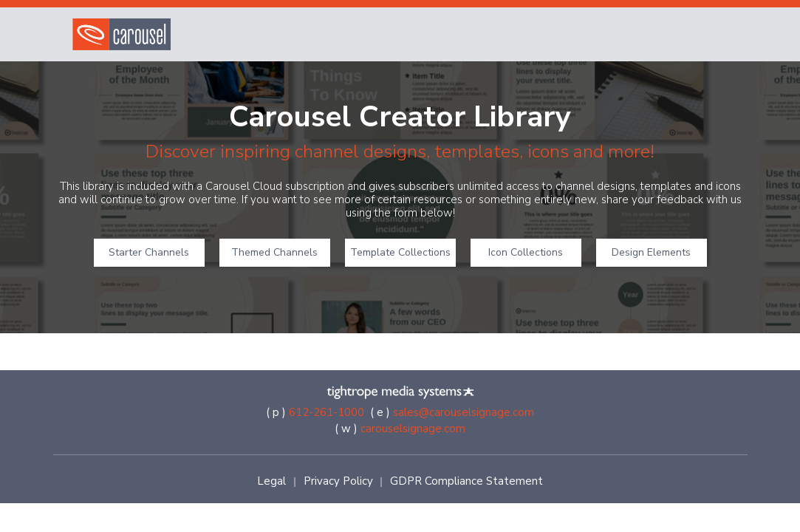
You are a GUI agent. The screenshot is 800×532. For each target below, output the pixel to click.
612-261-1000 (327, 412)
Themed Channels (274, 252)
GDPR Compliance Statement (466, 481)
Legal (271, 481)
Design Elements (651, 252)
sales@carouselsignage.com (464, 412)
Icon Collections (526, 252)
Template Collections (400, 252)
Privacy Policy (338, 481)
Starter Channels (149, 252)
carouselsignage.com (413, 429)
